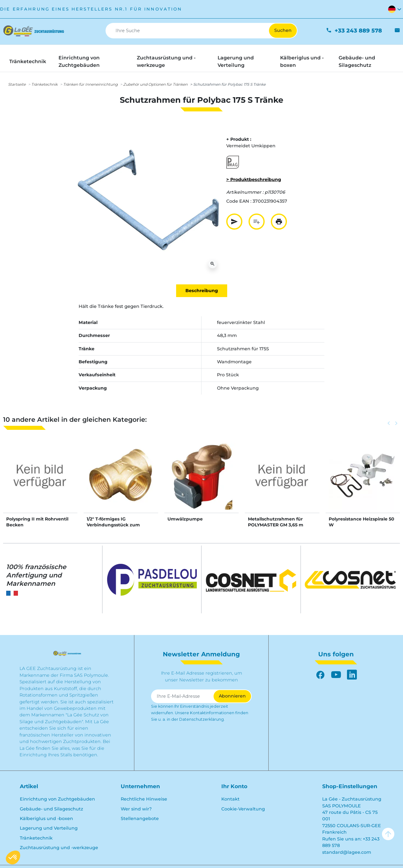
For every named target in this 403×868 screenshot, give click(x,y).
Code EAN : (239, 201)
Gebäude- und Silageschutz (51, 809)
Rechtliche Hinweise (144, 799)
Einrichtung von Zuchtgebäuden (57, 799)
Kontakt (230, 799)
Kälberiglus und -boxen (46, 818)
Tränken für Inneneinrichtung (90, 84)
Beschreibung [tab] (202, 291)
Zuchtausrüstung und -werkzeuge (59, 848)
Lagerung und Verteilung (49, 828)
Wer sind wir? (136, 809)
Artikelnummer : (245, 192)
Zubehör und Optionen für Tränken (155, 84)
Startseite (17, 84)
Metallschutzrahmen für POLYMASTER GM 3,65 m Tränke (276, 525)
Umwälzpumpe (185, 519)
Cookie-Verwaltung (243, 809)
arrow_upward (388, 834)
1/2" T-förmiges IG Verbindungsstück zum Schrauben (113, 525)
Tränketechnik (44, 84)
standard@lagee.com (347, 852)
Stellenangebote (140, 818)
